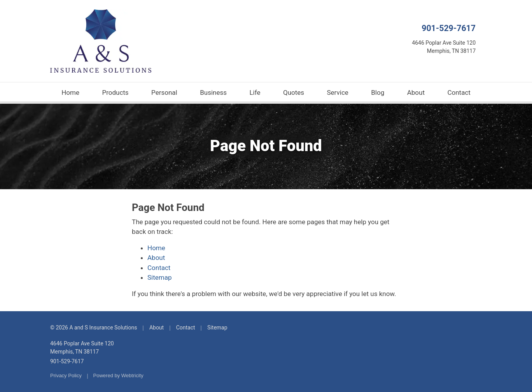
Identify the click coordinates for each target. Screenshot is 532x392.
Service (338, 92)
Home (70, 92)
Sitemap (160, 277)
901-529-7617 (449, 28)
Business (213, 92)
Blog (378, 92)
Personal (164, 92)
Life (255, 92)
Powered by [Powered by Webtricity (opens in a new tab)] (118, 375)
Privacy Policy (66, 375)
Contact (459, 92)
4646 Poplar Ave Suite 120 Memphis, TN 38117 (82, 348)
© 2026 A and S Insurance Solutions (94, 328)
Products (115, 92)
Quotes (294, 92)
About (416, 92)
